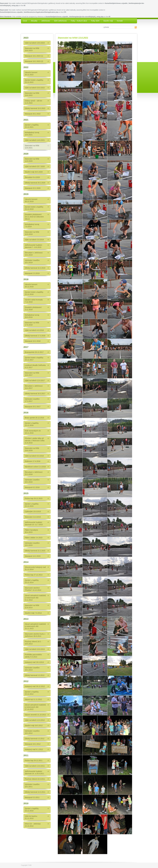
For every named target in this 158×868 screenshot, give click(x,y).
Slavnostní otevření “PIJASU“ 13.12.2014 (33, 589)
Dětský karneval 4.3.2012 (35, 739)
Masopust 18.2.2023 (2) (34, 61)
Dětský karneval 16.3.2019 (35, 268)
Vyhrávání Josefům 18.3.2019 (32, 261)
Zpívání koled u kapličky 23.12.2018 (34, 293)
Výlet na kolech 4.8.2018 (34, 330)
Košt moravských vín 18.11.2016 (33, 432)
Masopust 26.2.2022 (33, 114)
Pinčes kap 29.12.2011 (34, 761)
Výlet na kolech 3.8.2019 (34, 240)
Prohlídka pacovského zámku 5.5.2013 (33, 656)
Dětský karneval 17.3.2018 (35, 336)
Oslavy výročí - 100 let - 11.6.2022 (34, 102)
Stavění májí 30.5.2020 (34, 172)
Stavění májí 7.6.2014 (33, 613)
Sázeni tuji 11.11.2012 (33, 699)
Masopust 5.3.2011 (32, 797)
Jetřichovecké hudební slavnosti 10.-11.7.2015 (34, 523)
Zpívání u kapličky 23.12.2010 (32, 810)
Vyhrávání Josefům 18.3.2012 (32, 732)
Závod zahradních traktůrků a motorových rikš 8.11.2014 (35, 598)
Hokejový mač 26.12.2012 (35, 686)
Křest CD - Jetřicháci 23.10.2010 (33, 825)
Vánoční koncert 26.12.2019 (31, 200)
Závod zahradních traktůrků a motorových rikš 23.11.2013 (35, 626)
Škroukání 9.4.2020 (32, 177)
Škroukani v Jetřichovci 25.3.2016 (34, 473)
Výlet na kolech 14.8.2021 (35, 140)
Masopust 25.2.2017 (33, 407)
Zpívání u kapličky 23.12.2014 (32, 581)
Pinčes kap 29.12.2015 (34, 498)
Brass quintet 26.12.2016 (34, 418)
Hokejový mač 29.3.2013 (34, 662)
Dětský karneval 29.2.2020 (35, 183)
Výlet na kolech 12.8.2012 (35, 720)
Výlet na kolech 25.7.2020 (35, 166)
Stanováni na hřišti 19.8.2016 (32, 449)
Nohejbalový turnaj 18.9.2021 (32, 134)
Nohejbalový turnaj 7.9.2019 (32, 225)
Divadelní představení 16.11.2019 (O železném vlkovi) (34, 217)
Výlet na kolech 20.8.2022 (35, 88)
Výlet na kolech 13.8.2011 (35, 766)
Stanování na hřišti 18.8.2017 (32, 374)
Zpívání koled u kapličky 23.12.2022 (34, 81)
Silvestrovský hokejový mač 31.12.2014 (35, 568)
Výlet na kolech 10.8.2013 (35, 649)
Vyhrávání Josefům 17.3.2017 (32, 400)
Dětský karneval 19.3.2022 (35, 108)
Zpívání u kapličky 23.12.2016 (32, 424)
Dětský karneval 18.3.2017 (35, 394)
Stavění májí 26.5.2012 (34, 726)
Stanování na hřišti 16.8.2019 (32, 233)
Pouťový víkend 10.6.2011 (35, 779)
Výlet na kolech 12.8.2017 (35, 380)
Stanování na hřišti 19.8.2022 (32, 94)
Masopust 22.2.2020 (33, 188)
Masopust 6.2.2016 (32, 487)
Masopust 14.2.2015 (33, 556)
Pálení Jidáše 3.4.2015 (34, 538)
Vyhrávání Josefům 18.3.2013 (32, 669)
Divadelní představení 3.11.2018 (33, 308)
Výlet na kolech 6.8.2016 (34, 456)
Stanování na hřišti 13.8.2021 (32, 147)
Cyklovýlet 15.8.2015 (33, 512)
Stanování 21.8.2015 (33, 517)
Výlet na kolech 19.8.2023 (35, 43)
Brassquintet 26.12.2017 (34, 352)
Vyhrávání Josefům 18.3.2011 (32, 785)
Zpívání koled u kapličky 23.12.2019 (34, 208)
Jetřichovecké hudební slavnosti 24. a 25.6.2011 (34, 772)
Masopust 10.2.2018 (33, 341)
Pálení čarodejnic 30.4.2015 (31, 531)
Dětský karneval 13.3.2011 (35, 792)
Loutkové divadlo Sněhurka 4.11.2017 (35, 366)
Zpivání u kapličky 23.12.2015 (32, 505)
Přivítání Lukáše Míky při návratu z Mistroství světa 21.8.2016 (35, 441)
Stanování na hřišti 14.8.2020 (32, 160)
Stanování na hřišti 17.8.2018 (32, 324)
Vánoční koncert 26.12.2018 (31, 286)
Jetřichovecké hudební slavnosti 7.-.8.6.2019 (33, 246)
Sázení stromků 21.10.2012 (35, 715)
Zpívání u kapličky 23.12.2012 (32, 693)
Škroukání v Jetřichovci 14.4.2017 (34, 387)
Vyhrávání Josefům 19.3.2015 (32, 544)
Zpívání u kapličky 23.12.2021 (32, 126)
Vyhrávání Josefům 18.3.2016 (32, 481)
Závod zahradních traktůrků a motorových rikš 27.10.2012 (35, 707)
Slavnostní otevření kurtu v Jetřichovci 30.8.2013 (35, 635)
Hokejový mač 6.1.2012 (34, 749)
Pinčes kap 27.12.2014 (34, 575)
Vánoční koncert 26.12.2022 (31, 74)
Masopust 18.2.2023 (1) (34, 56)
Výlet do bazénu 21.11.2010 (31, 817)
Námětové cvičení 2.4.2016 (35, 467)
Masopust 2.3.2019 (32, 273)
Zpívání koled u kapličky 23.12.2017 (34, 359)
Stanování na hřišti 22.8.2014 (32, 606)
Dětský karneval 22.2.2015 (35, 551)
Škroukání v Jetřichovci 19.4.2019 (34, 254)
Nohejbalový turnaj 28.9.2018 (32, 316)
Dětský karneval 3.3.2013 (35, 675)
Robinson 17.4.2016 (33, 461)
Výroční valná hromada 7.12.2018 (34, 301)
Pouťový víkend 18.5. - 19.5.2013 (34, 643)
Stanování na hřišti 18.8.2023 (32, 49)
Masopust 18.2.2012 (33, 744)
